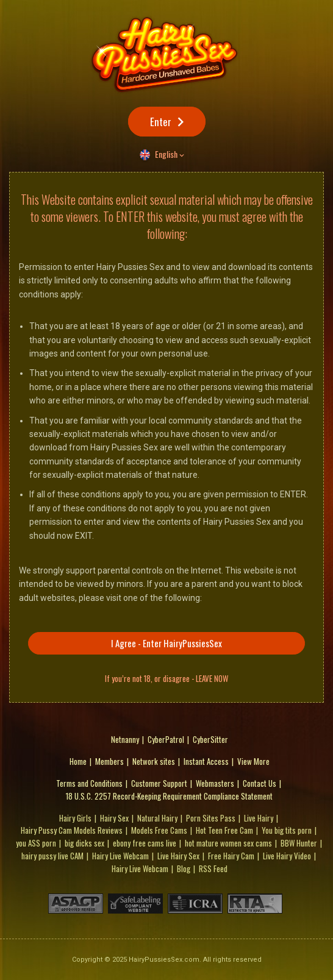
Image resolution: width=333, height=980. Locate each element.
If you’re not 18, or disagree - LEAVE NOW (167, 678)
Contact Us (260, 783)
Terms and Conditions (89, 783)
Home (78, 761)
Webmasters (215, 783)
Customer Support (159, 783)
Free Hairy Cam (231, 856)
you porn (36, 843)
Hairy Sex (114, 818)
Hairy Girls (75, 818)
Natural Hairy (157, 818)
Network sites (154, 761)
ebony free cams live (145, 843)
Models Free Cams (159, 830)
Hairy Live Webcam (120, 856)
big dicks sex (84, 843)
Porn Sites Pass (211, 818)
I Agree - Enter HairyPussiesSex (167, 643)
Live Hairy (259, 818)
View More (253, 761)
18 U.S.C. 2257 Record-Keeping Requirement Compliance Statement (169, 796)
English (166, 154)
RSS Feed (213, 868)
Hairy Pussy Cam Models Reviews (72, 830)
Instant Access (206, 761)
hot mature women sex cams (228, 843)
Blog (184, 868)
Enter (161, 122)
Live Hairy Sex (178, 856)
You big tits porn (287, 830)
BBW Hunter (299, 843)
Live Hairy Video (287, 856)
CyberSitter (210, 739)
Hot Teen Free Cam (224, 830)
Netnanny (125, 739)
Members (109, 761)
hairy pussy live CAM (52, 856)
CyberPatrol (166, 739)
